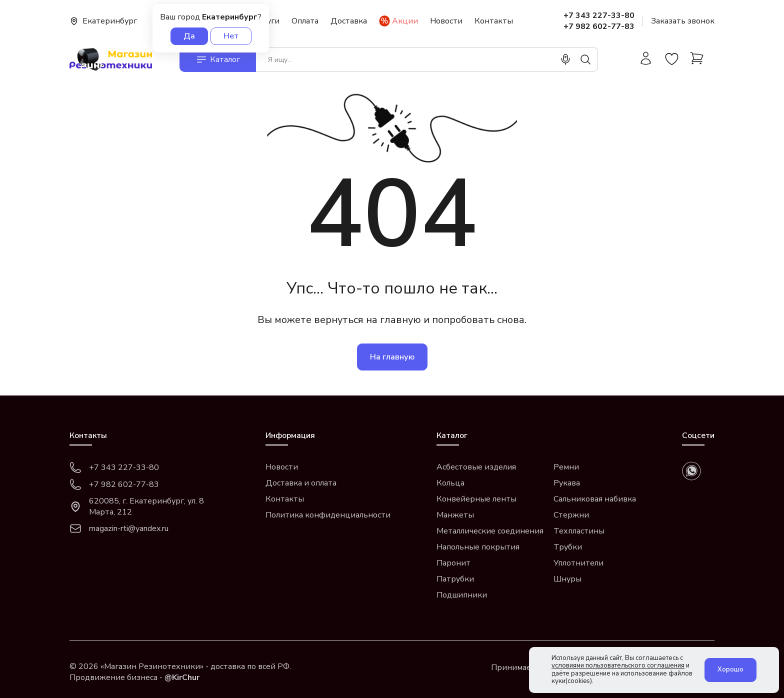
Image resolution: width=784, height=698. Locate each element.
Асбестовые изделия (476, 467)
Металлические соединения (490, 531)
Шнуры (567, 579)
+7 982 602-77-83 (599, 26)
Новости (446, 21)
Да (189, 36)
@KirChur (182, 677)
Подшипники (462, 595)
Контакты (494, 21)
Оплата (305, 21)
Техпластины (579, 531)
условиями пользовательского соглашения (618, 665)
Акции (398, 21)
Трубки (568, 547)
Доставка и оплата (301, 483)
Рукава (567, 483)
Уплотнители (578, 563)
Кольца (450, 483)
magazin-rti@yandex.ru (119, 528)
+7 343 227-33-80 (599, 15)
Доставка (349, 21)
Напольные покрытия (478, 547)
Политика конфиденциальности (328, 515)
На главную (392, 357)
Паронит (453, 563)
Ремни (566, 467)
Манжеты (455, 515)
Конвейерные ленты (476, 499)
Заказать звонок (683, 21)
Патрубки (455, 579)
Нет (231, 36)
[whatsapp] (691, 471)
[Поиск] (585, 59)
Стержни (571, 515)
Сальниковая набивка (595, 499)
